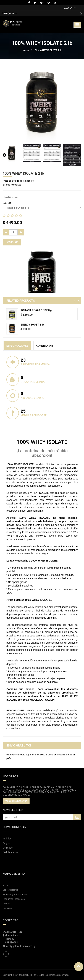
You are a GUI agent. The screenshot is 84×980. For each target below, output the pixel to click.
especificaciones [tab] (17, 346)
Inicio (5, 885)
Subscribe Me (77, 817)
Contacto (7, 908)
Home (26, 50)
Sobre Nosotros (10, 890)
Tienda (6, 904)
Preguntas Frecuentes (14, 899)
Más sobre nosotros (16, 801)
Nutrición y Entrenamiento (15, 894)
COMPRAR (12, 242)
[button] (74, 301)
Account (70, 8)
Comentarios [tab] (45, 346)
